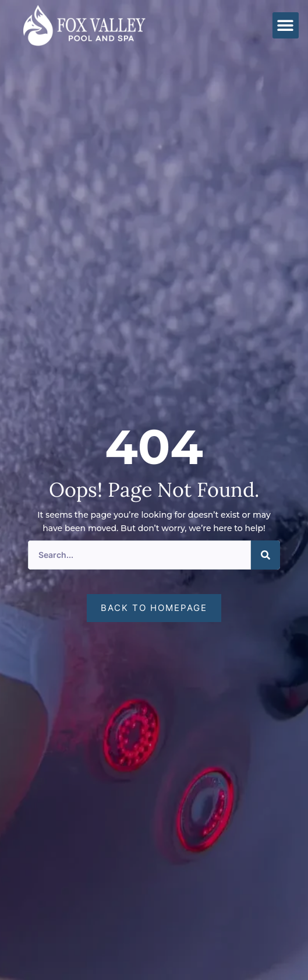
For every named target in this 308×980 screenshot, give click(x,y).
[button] (286, 25)
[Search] (265, 555)
